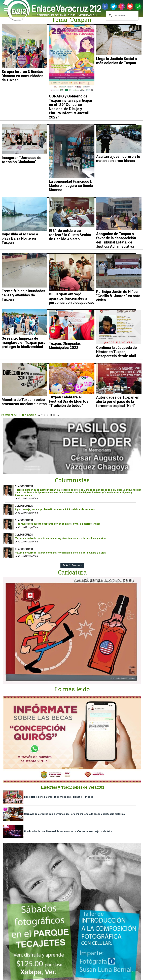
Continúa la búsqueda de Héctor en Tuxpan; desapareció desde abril (116, 352)
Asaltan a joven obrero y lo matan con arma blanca (118, 159)
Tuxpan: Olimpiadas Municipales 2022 (65, 345)
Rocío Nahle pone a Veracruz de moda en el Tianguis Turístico (59, 797)
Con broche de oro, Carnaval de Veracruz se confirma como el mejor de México (68, 831)
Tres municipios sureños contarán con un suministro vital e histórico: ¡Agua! (57, 524)
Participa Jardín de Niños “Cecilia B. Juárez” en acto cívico (118, 296)
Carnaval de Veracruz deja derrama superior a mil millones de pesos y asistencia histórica (74, 814)
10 (51, 415)
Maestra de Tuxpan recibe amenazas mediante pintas (24, 402)
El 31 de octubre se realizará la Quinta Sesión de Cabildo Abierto (70, 235)
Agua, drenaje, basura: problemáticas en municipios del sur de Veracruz (55, 509)
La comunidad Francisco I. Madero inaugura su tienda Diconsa (71, 186)
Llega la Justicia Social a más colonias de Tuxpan (116, 61)
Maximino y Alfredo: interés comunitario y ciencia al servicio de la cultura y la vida (60, 538)
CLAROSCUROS (24, 486)
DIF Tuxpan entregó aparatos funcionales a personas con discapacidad (72, 298)
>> (58, 415)
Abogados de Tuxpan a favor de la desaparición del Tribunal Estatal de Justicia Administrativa (116, 240)
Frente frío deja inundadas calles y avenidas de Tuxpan (23, 295)
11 (54, 415)
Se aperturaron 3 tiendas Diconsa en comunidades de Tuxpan (23, 76)
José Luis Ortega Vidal (27, 499)
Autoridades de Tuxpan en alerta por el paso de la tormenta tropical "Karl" (118, 402)
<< (39, 415)
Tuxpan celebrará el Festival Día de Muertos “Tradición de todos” (69, 401)
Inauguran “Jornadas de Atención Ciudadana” (22, 160)
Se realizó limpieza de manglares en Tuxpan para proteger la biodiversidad (24, 343)
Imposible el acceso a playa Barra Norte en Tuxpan (20, 238)
